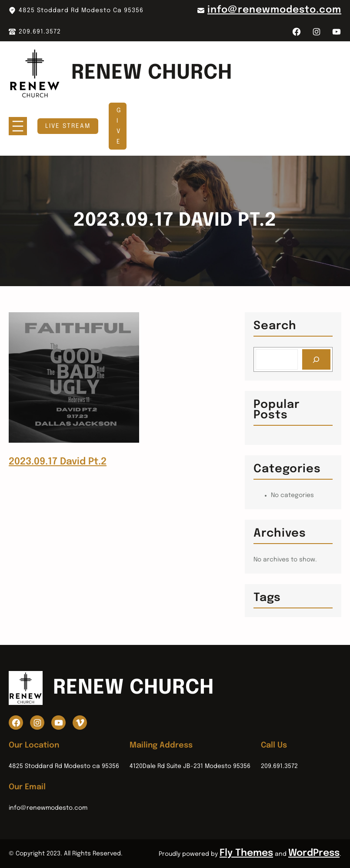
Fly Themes (246, 853)
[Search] (316, 359)
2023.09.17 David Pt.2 (58, 462)
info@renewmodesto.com (274, 10)
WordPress (314, 853)
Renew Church (152, 73)
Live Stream (68, 126)
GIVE (119, 126)
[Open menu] (18, 126)
